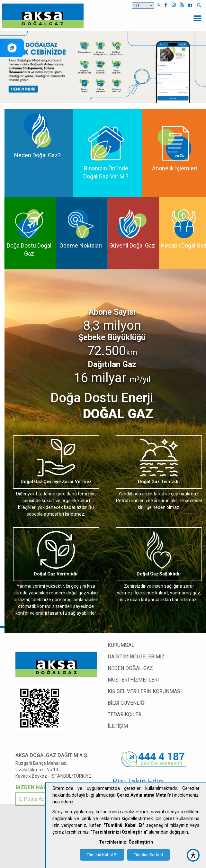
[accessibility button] (193, 855)
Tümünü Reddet (148, 855)
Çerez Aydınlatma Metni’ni (145, 795)
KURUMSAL (121, 645)
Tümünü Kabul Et (102, 855)
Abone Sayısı (112, 312)
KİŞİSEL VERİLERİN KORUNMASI (145, 691)
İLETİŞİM (118, 726)
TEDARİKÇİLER (125, 714)
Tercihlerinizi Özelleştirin (126, 842)
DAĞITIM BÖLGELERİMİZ (136, 657)
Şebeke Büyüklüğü (112, 337)
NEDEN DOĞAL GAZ (130, 668)
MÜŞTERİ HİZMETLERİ (133, 680)
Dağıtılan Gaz (112, 364)
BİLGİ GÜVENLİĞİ (127, 703)
